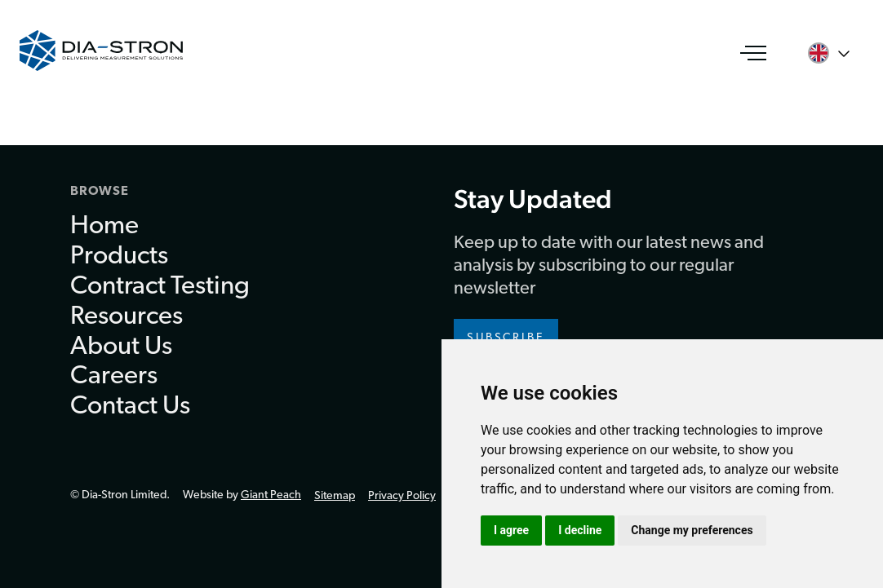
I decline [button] (580, 530)
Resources (126, 317)
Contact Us (130, 407)
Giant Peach (271, 495)
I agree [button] (511, 530)
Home (104, 227)
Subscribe (506, 338)
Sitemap (335, 496)
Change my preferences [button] (692, 530)
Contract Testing (160, 287)
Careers (114, 377)
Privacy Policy (402, 496)
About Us (121, 347)
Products (119, 257)
